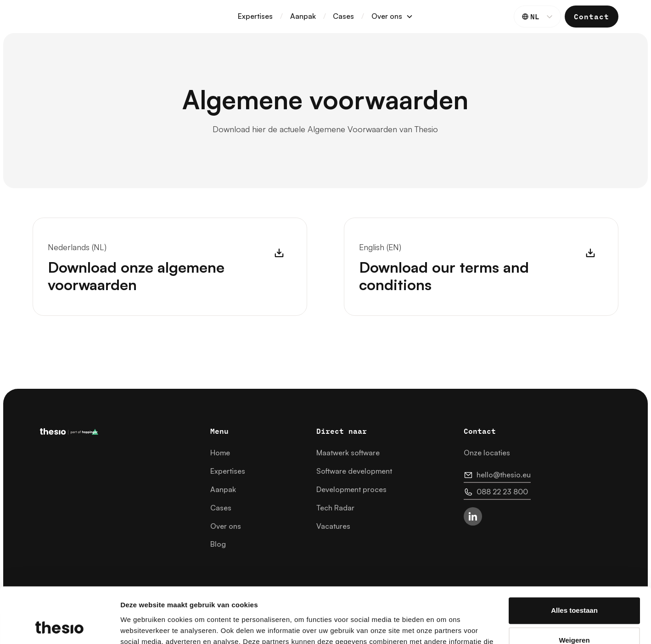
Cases (343, 16)
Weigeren (574, 588)
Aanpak (303, 16)
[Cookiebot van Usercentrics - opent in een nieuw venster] (59, 626)
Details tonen (142, 626)
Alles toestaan (574, 558)
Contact (592, 16)
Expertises (255, 16)
